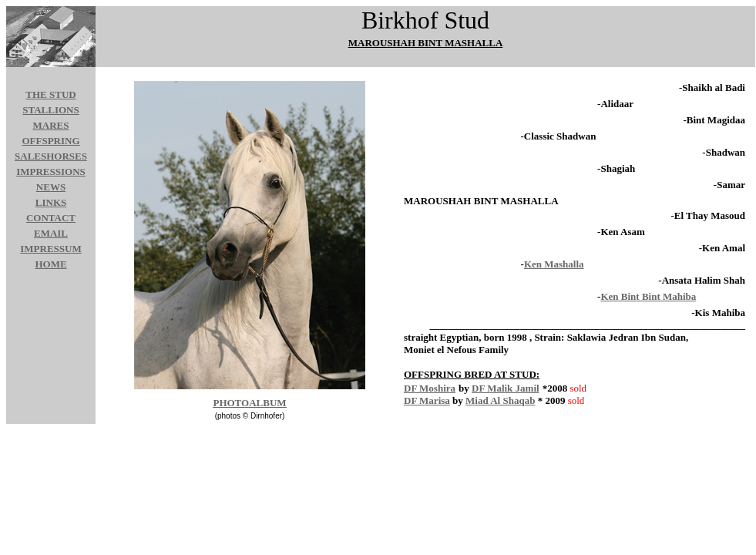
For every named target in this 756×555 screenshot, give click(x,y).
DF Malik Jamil (506, 388)
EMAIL (51, 233)
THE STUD (50, 94)
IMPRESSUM (50, 249)
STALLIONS (50, 110)
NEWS (51, 187)
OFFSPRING (50, 141)
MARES (51, 125)
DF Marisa (427, 400)
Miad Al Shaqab (500, 400)
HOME (50, 264)
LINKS (51, 202)
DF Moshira (430, 388)
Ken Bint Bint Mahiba (648, 296)
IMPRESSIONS (51, 172)
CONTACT (51, 218)
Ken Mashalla (554, 264)
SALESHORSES (51, 156)
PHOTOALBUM (249, 403)
